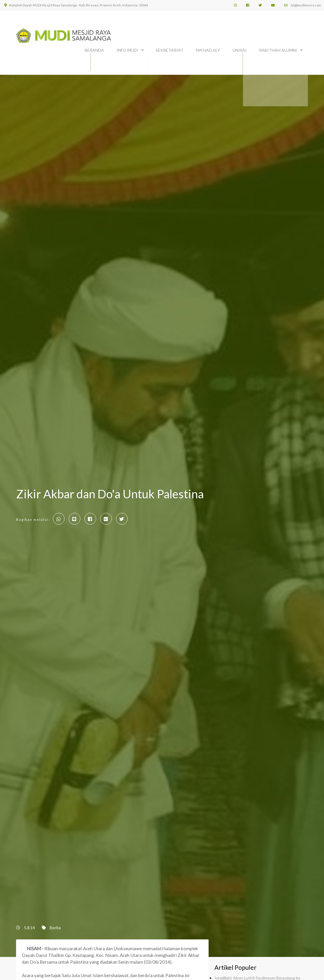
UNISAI (240, 49)
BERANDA (94, 49)
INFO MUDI (127, 49)
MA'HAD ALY (208, 49)
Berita (55, 925)
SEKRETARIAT (170, 49)
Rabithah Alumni (278, 49)
